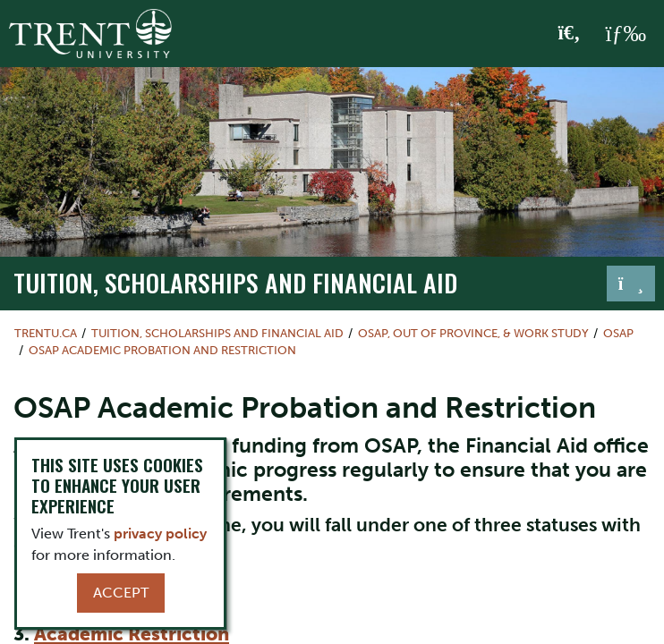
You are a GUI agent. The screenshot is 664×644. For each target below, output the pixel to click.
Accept (121, 593)
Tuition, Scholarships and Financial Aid (235, 282)
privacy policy (160, 534)
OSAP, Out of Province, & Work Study (473, 333)
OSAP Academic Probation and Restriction (162, 350)
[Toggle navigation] (631, 284)
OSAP (618, 333)
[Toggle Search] (570, 34)
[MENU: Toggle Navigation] (626, 34)
